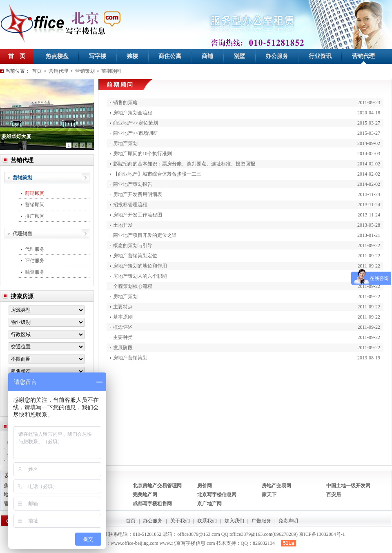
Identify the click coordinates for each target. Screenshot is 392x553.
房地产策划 (125, 143)
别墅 (239, 56)
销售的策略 (125, 103)
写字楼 (98, 56)
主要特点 (123, 307)
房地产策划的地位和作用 (140, 266)
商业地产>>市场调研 (136, 133)
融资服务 (35, 272)
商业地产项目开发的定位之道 (145, 235)
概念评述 (123, 327)
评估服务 (35, 261)
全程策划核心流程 (133, 286)
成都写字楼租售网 (152, 504)
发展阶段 (123, 348)
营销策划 (85, 71)
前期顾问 (111, 71)
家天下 (269, 495)
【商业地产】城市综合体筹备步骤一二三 (157, 174)
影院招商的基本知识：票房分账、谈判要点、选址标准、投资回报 (184, 164)
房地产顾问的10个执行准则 (143, 154)
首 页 (17, 56)
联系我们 (207, 521)
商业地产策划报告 (133, 184)
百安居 (334, 495)
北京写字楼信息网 (217, 495)
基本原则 (123, 317)
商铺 (207, 56)
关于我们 (180, 521)
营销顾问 (35, 205)
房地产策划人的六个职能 (140, 276)
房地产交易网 (276, 486)
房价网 (205, 486)
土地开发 (123, 225)
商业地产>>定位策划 (136, 123)
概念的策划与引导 (133, 245)
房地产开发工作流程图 (138, 215)
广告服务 (261, 521)
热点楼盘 (57, 56)
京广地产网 (209, 504)
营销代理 (363, 56)
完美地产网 (145, 495)
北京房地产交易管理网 (157, 486)
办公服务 (277, 56)
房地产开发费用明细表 (138, 194)
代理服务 (35, 249)
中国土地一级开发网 (348, 486)
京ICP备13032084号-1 (322, 534)
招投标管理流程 (130, 205)
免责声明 (288, 521)
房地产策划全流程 (133, 113)
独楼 (132, 56)
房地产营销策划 (130, 358)
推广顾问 (35, 216)
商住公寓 (170, 56)
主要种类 (123, 337)
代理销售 (22, 234)
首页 (37, 71)
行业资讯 (320, 56)
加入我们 (234, 521)
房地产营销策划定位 (135, 256)
